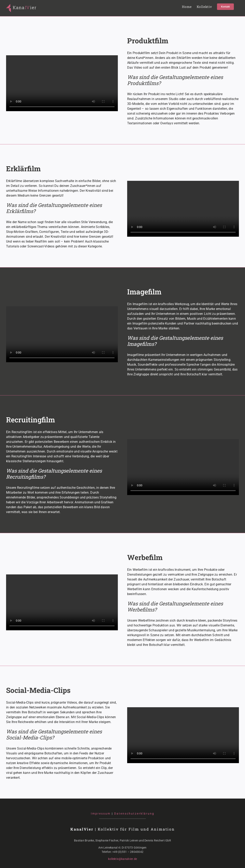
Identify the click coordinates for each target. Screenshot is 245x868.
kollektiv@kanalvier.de (122, 859)
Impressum (101, 814)
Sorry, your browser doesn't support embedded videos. (62, 83)
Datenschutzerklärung (134, 814)
